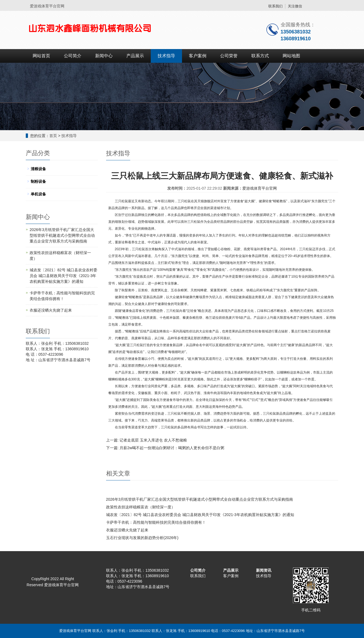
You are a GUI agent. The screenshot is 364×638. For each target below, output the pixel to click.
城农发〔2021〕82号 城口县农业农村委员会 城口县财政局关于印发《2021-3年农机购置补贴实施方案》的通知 (200, 515)
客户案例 (198, 56)
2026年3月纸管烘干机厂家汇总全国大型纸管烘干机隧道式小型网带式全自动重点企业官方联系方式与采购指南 (200, 499)
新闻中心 (104, 56)
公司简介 (73, 56)
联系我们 (275, 6)
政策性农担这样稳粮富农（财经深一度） (141, 507)
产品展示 (135, 56)
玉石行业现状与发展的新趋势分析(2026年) (142, 538)
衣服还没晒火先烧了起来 (127, 530)
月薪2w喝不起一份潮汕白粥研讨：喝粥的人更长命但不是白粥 (172, 448)
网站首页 (41, 56)
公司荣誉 (229, 56)
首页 (53, 136)
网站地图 (291, 56)
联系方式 (260, 56)
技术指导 (166, 56)
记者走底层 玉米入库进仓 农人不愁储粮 (153, 440)
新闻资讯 (264, 570)
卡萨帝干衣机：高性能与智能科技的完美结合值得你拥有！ (156, 522)
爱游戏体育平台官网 (260, 188)
